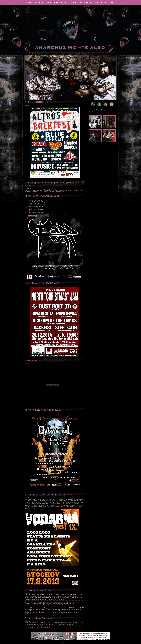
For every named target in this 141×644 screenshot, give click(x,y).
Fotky (65, 3)
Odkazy (98, 3)
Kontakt (110, 3)
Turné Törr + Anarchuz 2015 (42, 196)
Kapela (39, 3)
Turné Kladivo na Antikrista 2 (43, 410)
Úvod (29, 3)
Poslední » (48, 627)
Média (74, 3)
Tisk (56, 3)
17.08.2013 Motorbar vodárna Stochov (49, 495)
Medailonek (32, 361)
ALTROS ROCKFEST (38, 102)
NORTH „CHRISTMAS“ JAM (42, 283)
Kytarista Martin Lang (38, 590)
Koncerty (86, 3)
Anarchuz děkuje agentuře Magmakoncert (51, 603)
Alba (48, 3)
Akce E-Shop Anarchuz (39, 618)
